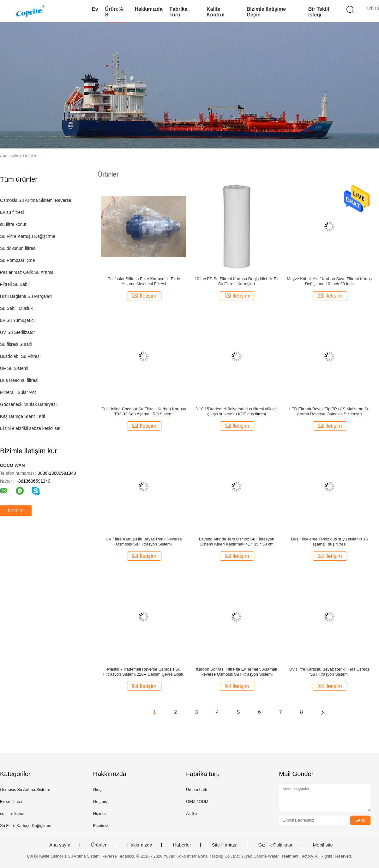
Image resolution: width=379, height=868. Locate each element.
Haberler (182, 845)
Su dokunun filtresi (18, 248)
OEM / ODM (197, 802)
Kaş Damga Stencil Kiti (22, 416)
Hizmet (99, 814)
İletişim (16, 511)
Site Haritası (225, 845)
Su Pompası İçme (18, 260)
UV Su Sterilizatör (17, 332)
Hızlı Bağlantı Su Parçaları (26, 296)
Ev (95, 9)
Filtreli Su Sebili (15, 284)
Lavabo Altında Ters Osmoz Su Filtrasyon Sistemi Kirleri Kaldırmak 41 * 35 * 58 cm (237, 542)
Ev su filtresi (12, 212)
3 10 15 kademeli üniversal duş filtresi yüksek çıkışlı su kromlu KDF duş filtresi (237, 411)
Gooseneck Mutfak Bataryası (28, 404)
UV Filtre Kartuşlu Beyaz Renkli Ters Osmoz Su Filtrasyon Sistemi (329, 672)
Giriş (97, 790)
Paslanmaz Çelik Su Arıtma (27, 272)
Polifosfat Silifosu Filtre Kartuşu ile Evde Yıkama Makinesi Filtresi (144, 281)
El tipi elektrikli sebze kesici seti (31, 428)
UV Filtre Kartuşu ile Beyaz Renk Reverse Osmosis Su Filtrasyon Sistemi (144, 542)
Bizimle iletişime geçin (266, 12)
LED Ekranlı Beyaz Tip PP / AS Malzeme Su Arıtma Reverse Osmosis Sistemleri (329, 411)
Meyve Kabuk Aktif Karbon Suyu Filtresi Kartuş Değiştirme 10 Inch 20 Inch (329, 281)
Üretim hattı (197, 790)
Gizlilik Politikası (275, 845)
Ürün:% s (114, 12)
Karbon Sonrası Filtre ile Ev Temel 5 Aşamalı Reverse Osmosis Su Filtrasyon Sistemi (237, 672)
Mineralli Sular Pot (18, 392)
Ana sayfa (60, 845)
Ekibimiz (100, 826)
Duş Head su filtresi (19, 380)
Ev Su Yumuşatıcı (17, 320)
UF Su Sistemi (14, 368)
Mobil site (323, 845)
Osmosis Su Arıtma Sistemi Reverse (36, 200)
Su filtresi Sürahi (16, 344)
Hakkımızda (148, 9)
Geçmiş (100, 802)
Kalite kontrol (216, 12)
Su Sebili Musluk (16, 308)
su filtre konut (13, 224)
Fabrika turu (178, 12)
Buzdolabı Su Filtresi (20, 356)
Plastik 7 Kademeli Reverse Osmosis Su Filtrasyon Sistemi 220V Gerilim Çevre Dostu (144, 672)
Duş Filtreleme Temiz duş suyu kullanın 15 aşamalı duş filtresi (329, 542)
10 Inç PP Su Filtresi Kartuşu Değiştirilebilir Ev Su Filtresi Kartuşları (237, 281)
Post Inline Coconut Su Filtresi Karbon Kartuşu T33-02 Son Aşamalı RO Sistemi (144, 411)
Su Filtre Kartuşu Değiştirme (28, 236)
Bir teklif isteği (319, 12)
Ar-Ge (192, 814)
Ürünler (30, 156)
